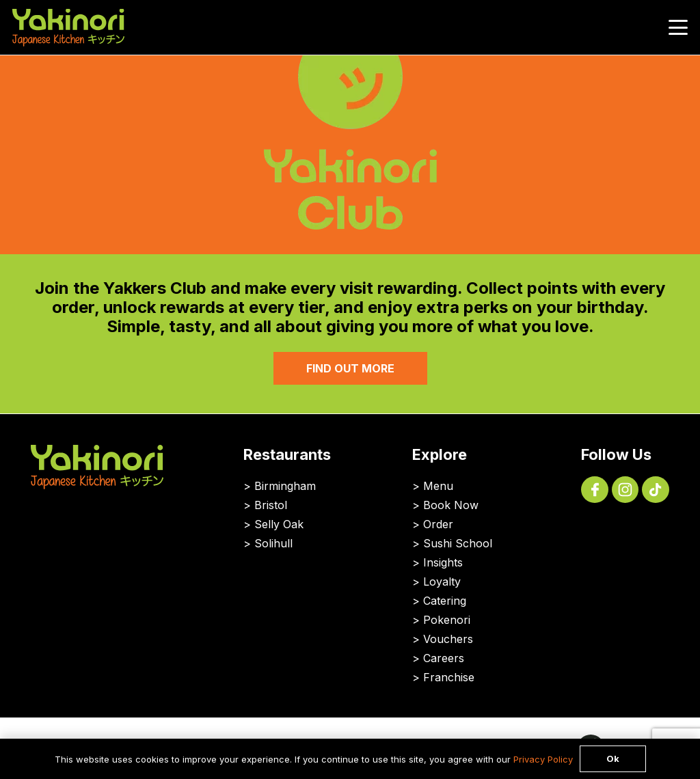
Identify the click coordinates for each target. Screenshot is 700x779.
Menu (438, 486)
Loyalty (442, 582)
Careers (444, 658)
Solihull (273, 543)
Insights (443, 562)
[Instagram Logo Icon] (625, 490)
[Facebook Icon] (595, 490)
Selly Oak (279, 524)
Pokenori (447, 620)
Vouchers (448, 639)
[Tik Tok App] (656, 490)
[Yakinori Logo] (68, 28)
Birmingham (285, 486)
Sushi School (458, 543)
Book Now (451, 505)
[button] (678, 27)
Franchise (449, 677)
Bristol (271, 505)
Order (438, 524)
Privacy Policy (543, 759)
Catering (445, 601)
